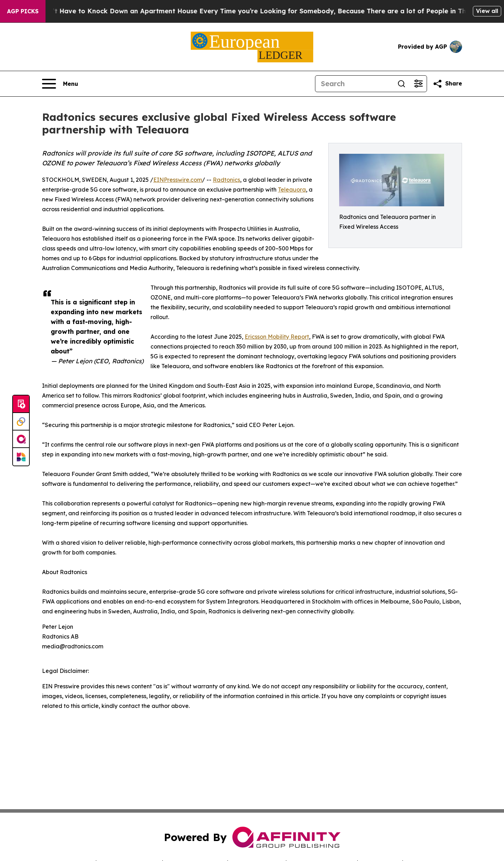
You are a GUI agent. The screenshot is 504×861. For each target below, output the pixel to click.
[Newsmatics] (21, 457)
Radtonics (226, 180)
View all (487, 11)
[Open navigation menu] (60, 84)
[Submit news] (21, 404)
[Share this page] (447, 84)
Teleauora (292, 190)
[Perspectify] (21, 422)
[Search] (354, 84)
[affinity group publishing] (21, 439)
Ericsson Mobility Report (277, 337)
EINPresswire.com (178, 180)
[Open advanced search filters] (418, 84)
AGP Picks (23, 11)
